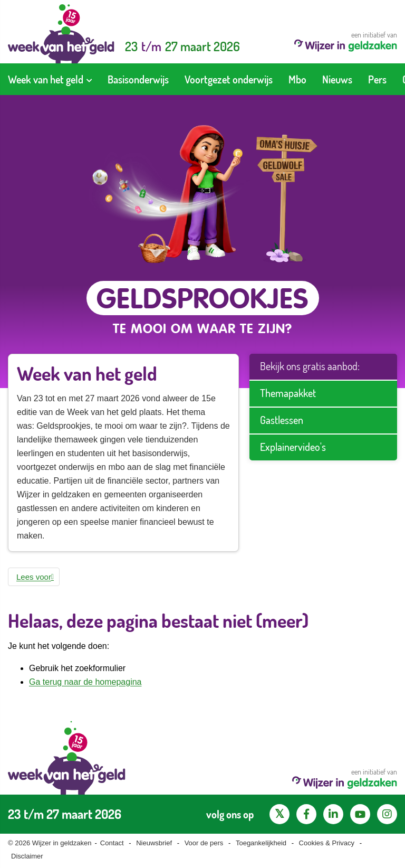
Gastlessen (282, 420)
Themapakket (288, 393)
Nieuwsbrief (154, 843)
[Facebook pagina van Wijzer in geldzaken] (306, 814)
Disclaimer (27, 856)
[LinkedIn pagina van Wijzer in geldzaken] (333, 814)
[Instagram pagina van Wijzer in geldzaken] (387, 814)
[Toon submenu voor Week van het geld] (89, 79)
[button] (34, 577)
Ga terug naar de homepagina (85, 682)
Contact (112, 843)
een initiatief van (346, 41)
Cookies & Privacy (327, 843)
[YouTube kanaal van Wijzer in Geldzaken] (360, 814)
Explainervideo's (293, 447)
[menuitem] (50, 79)
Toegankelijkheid (261, 843)
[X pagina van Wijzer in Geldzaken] (279, 814)
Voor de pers (204, 843)
